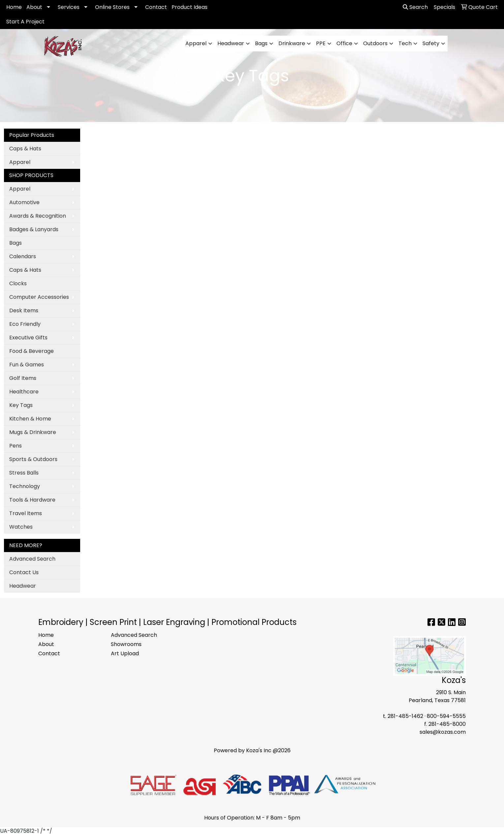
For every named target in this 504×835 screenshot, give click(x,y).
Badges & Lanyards (34, 229)
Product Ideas (189, 7)
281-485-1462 (405, 716)
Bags (261, 43)
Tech (405, 43)
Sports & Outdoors (33, 459)
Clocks (18, 283)
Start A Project (25, 22)
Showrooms (126, 644)
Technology (25, 486)
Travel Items (26, 513)
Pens (16, 446)
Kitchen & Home (30, 419)
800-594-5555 (446, 716)
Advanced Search (32, 559)
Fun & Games (27, 365)
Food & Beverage (31, 351)
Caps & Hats (25, 149)
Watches (21, 527)
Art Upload (125, 653)
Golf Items (23, 378)
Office (344, 43)
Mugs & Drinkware (33, 432)
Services (69, 7)
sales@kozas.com (443, 732)
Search (415, 7)
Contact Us (24, 572)
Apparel (196, 43)
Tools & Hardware (32, 500)
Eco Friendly (25, 324)
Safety (431, 43)
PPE (321, 43)
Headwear (231, 43)
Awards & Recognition (38, 216)
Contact (156, 7)
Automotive (24, 202)
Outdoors (375, 43)
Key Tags (21, 405)
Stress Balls (24, 473)
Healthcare (24, 392)
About (34, 7)
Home (14, 7)
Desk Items (24, 310)
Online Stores (112, 7)
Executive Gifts (28, 338)
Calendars (23, 256)
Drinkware (292, 43)
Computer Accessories (39, 297)
